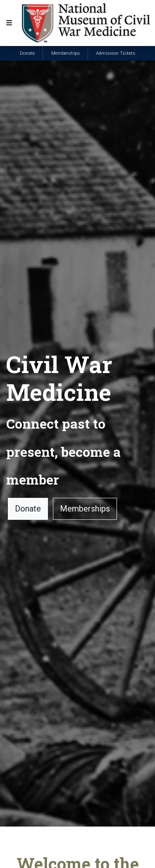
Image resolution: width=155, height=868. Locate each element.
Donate (27, 53)
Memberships (66, 53)
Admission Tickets (116, 53)
